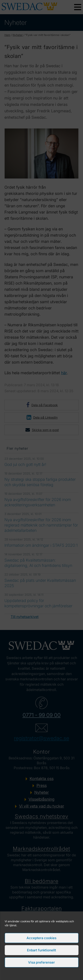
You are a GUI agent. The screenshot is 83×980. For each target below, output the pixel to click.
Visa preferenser (41, 962)
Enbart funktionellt (41, 950)
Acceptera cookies (41, 938)
